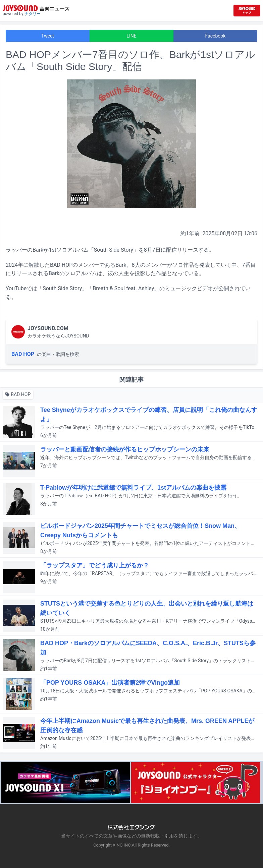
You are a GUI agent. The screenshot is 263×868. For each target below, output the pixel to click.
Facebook (216, 36)
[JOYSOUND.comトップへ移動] (247, 11)
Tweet (48, 36)
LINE (131, 36)
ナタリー (33, 14)
